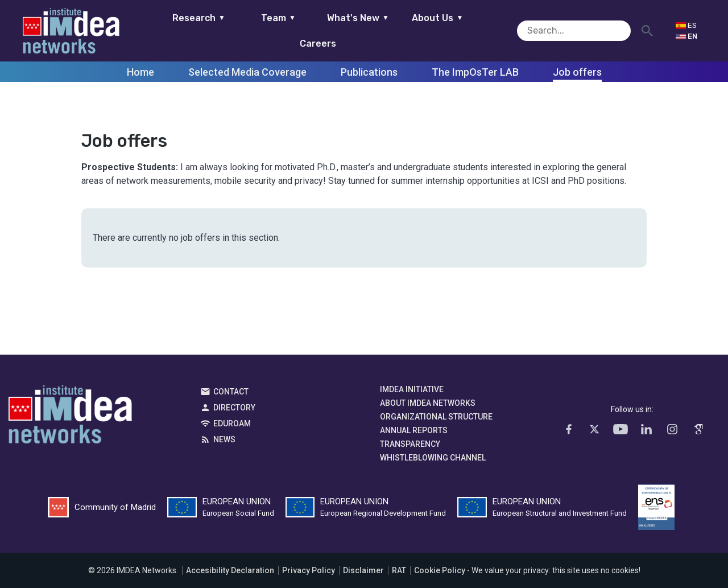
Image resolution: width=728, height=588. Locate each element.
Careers (499, 30)
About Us (420, 30)
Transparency (410, 444)
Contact (231, 392)
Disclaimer (363, 570)
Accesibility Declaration (230, 570)
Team (260, 30)
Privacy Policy (309, 570)
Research (181, 30)
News (224, 439)
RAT (399, 570)
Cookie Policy (440, 570)
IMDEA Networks (70, 417)
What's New (340, 30)
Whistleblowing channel (433, 458)
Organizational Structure (436, 417)
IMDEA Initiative (412, 389)
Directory (234, 408)
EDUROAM (232, 423)
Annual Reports (414, 430)
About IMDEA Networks (428, 403)
